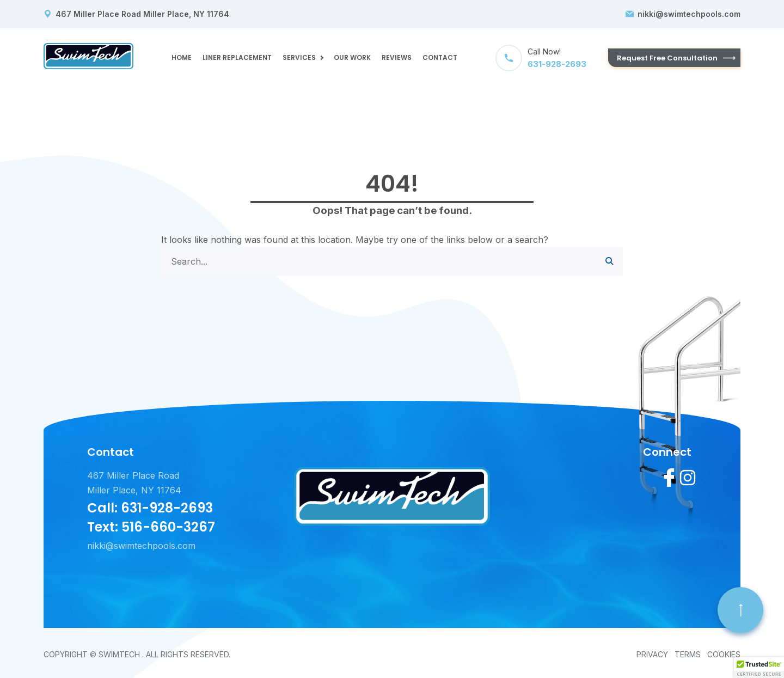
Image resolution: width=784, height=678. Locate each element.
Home (182, 57)
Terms (688, 654)
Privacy (652, 654)
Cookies (724, 654)
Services (299, 57)
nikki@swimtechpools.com (689, 14)
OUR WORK (352, 57)
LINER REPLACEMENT (237, 57)
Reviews (397, 57)
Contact (440, 57)
